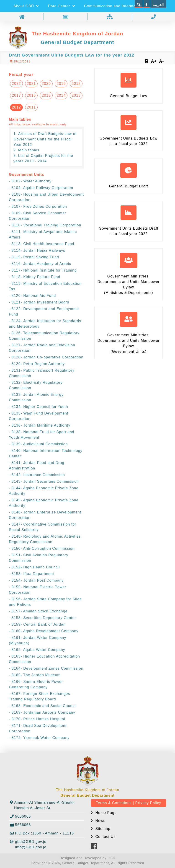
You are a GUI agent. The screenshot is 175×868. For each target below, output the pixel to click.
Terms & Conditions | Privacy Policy (129, 803)
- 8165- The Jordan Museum (35, 675)
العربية (158, 5)
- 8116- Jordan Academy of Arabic (40, 264)
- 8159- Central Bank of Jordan (37, 624)
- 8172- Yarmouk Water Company (39, 738)
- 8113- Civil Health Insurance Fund (42, 244)
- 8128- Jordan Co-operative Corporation (46, 357)
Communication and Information (116, 6)
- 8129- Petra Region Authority (37, 364)
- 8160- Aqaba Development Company (44, 631)
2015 (46, 95)
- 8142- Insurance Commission (37, 475)
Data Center (61, 6)
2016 (31, 95)
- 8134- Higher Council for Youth (39, 407)
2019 (61, 84)
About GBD (26, 6)
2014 (61, 95)
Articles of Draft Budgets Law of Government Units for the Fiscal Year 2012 (45, 139)
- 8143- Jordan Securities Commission (44, 481)
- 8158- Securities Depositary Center (42, 618)
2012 (16, 107)
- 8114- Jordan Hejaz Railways (37, 250)
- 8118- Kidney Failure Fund (35, 277)
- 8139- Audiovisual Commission (38, 444)
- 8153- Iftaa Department (31, 574)
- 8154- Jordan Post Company (36, 580)
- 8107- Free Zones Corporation (38, 206)
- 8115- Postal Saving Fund (34, 257)
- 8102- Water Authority (30, 181)
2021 (31, 84)
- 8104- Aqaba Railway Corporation (41, 188)
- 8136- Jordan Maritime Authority (40, 425)
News (100, 821)
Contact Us (105, 837)
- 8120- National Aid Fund (32, 296)
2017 (16, 95)
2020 (46, 84)
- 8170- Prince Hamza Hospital (37, 719)
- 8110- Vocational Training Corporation (45, 225)
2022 (16, 84)
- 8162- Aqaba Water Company (37, 650)
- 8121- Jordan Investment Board (39, 302)
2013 (76, 95)
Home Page (105, 813)
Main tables (29, 150)
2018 (76, 84)
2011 (31, 107)
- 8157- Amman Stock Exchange (38, 611)
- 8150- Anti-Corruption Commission (42, 548)
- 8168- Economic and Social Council (43, 706)
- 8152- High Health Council (34, 567)
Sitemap (102, 829)
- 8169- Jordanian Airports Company (42, 712)
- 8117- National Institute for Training (43, 270)
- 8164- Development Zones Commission (46, 668)
